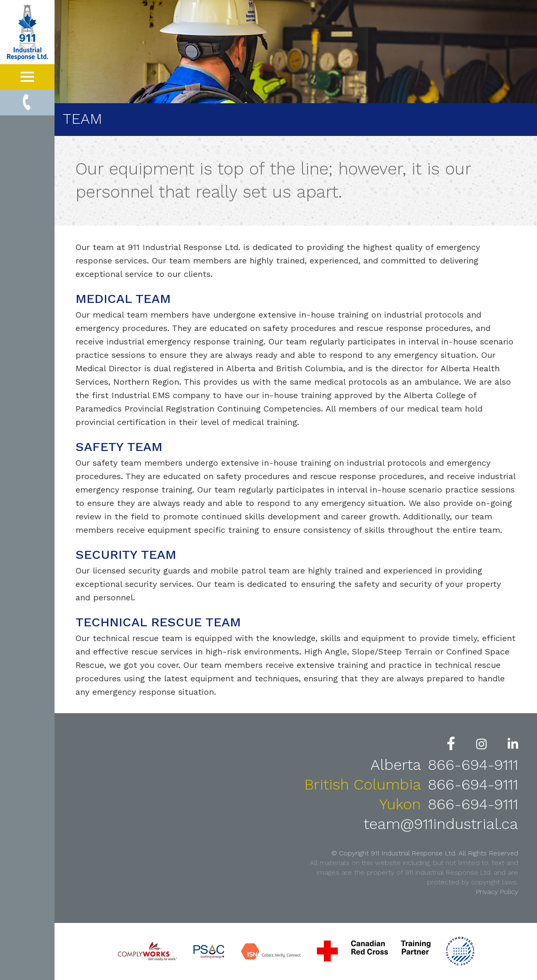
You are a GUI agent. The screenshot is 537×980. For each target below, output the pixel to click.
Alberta (398, 765)
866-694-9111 (473, 765)
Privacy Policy (497, 892)
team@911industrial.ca (441, 824)
